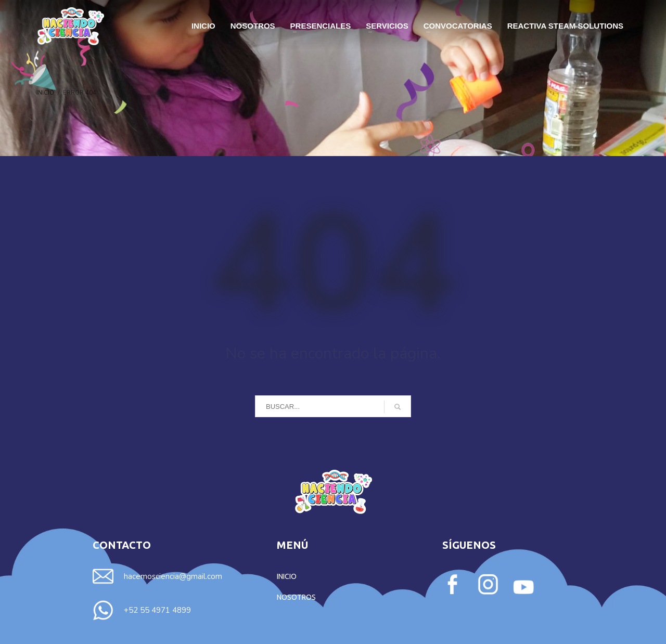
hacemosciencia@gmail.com (173, 576)
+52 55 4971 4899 (157, 610)
